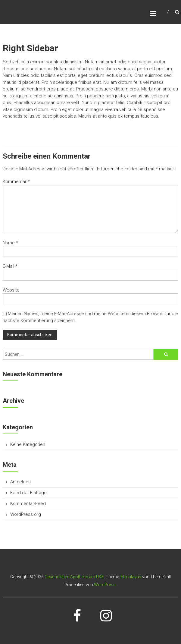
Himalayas (131, 577)
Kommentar (16, 182)
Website (11, 290)
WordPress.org (26, 514)
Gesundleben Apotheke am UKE (74, 577)
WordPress (105, 585)
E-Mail (10, 266)
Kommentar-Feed (28, 504)
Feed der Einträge (28, 493)
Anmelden (20, 482)
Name (10, 243)
